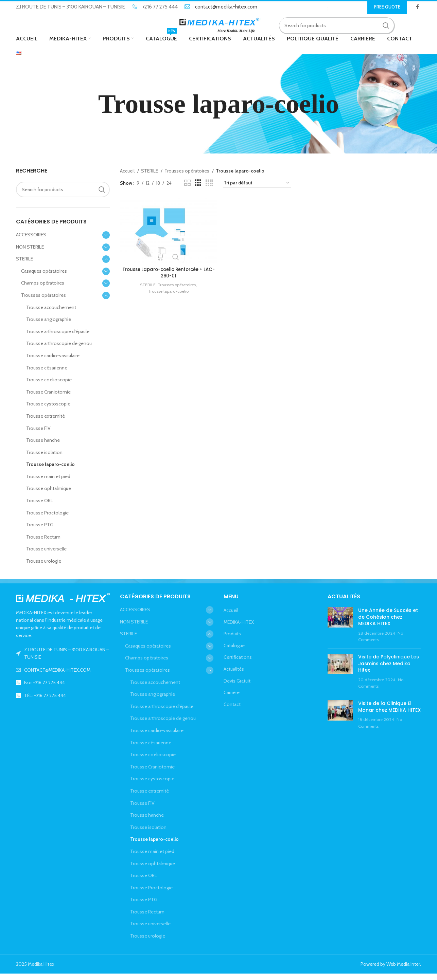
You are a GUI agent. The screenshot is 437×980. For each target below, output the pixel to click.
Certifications (238, 664)
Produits (232, 640)
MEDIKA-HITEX (239, 628)
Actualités (234, 675)
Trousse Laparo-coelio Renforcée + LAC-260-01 (168, 278)
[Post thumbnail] (340, 631)
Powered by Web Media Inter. (391, 970)
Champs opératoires (43, 289)
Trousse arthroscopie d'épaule (58, 338)
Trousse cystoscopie (48, 410)
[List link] (63, 676)
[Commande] (257, 189)
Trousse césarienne (47, 374)
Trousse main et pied (48, 483)
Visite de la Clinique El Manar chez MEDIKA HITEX (389, 713)
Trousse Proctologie (47, 519)
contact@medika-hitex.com (226, 7)
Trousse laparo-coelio (50, 471)
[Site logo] (219, 28)
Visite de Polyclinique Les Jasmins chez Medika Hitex (389, 669)
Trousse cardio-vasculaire (53, 362)
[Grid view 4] (209, 189)
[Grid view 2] (187, 189)
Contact (232, 710)
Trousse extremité (46, 422)
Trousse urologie (44, 567)
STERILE (24, 265)
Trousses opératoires (43, 301)
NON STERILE (30, 253)
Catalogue (234, 652)
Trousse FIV (38, 434)
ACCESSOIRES (31, 241)
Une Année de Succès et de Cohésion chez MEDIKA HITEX (388, 623)
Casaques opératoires (44, 277)
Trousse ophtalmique (49, 495)
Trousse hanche (43, 446)
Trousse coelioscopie (49, 386)
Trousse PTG (40, 531)
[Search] (340, 29)
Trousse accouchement (51, 313)
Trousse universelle (46, 555)
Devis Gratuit (237, 687)
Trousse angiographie (49, 326)
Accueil (128, 177)
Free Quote (387, 7)
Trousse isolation (44, 458)
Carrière (232, 699)
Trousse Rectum (43, 543)
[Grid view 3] (198, 189)
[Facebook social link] (417, 7)
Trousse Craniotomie (48, 398)
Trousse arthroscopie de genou (59, 350)
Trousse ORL (40, 507)
